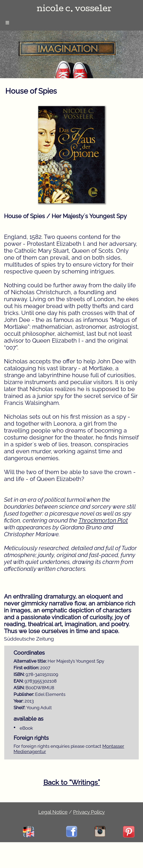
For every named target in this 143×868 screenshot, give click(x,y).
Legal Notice (53, 812)
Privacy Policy (89, 812)
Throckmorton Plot (103, 520)
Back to (72, 782)
